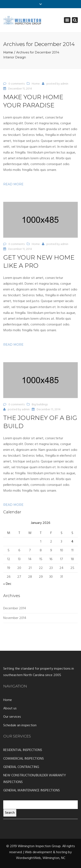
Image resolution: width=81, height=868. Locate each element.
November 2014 (15, 618)
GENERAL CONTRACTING (21, 767)
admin (64, 84)
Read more (13, 184)
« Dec (7, 584)
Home (8, 52)
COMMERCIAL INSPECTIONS (24, 759)
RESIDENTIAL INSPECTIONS (23, 750)
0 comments (17, 84)
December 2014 (15, 608)
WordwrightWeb (28, 858)
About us (10, 708)
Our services (12, 717)
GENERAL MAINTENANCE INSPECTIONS (32, 790)
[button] (40, 220)
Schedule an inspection (20, 725)
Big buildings (40, 405)
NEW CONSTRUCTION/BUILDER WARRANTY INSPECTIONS (35, 779)
